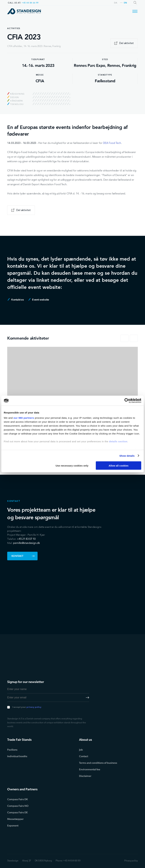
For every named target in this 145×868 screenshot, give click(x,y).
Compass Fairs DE (17, 812)
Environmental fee (90, 769)
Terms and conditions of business (98, 763)
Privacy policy (131, 861)
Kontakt (23, 556)
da (116, 3)
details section (118, 441)
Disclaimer (85, 776)
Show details (127, 456)
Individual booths (17, 756)
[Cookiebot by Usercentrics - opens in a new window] (127, 401)
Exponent (13, 826)
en (125, 3)
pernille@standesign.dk (26, 543)
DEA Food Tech (112, 143)
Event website (39, 300)
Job (81, 750)
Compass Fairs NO (18, 806)
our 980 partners (24, 418)
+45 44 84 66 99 (30, 3)
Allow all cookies (119, 466)
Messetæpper (15, 819)
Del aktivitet (124, 43)
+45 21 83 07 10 (26, 539)
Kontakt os (16, 300)
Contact (84, 756)
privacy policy (34, 707)
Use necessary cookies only (72, 466)
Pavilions (12, 750)
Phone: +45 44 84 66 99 (68, 861)
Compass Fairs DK (18, 799)
